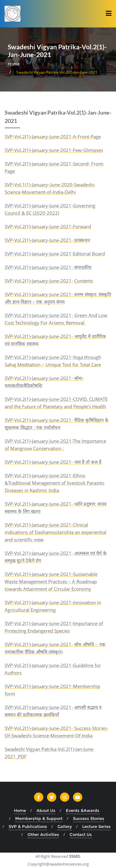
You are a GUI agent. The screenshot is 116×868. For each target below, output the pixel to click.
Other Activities (43, 834)
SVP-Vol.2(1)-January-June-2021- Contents (49, 281)
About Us (46, 810)
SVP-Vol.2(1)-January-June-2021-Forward (48, 226)
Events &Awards (83, 810)
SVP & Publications (28, 826)
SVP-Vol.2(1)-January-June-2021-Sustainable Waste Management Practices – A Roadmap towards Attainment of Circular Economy (51, 581)
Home (14, 64)
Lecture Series (97, 826)
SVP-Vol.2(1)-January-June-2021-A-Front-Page (53, 137)
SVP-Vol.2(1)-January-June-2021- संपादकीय (48, 267)
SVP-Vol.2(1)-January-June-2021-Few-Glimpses (54, 150)
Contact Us (81, 834)
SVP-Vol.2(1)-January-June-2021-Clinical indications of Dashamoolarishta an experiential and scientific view (56, 532)
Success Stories (89, 818)
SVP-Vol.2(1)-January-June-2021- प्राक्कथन (47, 240)
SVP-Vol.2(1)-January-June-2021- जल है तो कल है (53, 462)
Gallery (65, 826)
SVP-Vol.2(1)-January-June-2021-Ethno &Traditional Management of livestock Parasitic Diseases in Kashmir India (55, 483)
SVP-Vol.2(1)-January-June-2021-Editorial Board (55, 254)
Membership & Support (39, 818)
